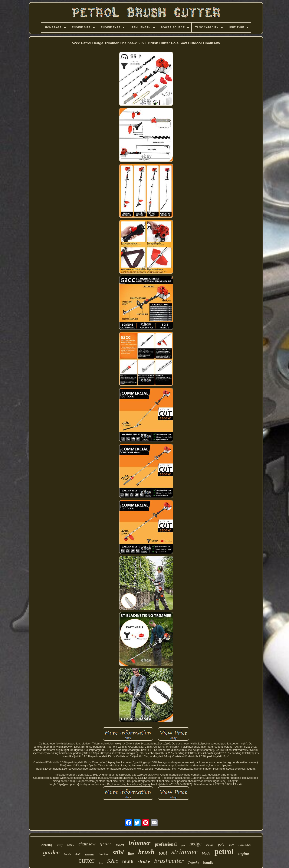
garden (51, 852)
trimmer (139, 843)
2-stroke (193, 862)
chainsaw (87, 844)
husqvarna (90, 855)
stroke (144, 862)
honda (67, 854)
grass (106, 843)
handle (208, 863)
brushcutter (169, 861)
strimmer (184, 852)
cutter (86, 860)
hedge (195, 844)
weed (71, 844)
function (104, 854)
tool (163, 853)
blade (206, 854)
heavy (60, 845)
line (131, 854)
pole (221, 844)
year (183, 845)
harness (245, 845)
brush (146, 852)
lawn (231, 845)
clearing (47, 845)
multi (128, 862)
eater (210, 844)
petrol (224, 851)
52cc (113, 861)
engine (243, 853)
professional (166, 844)
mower (120, 845)
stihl (118, 852)
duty (101, 863)
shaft (78, 854)
